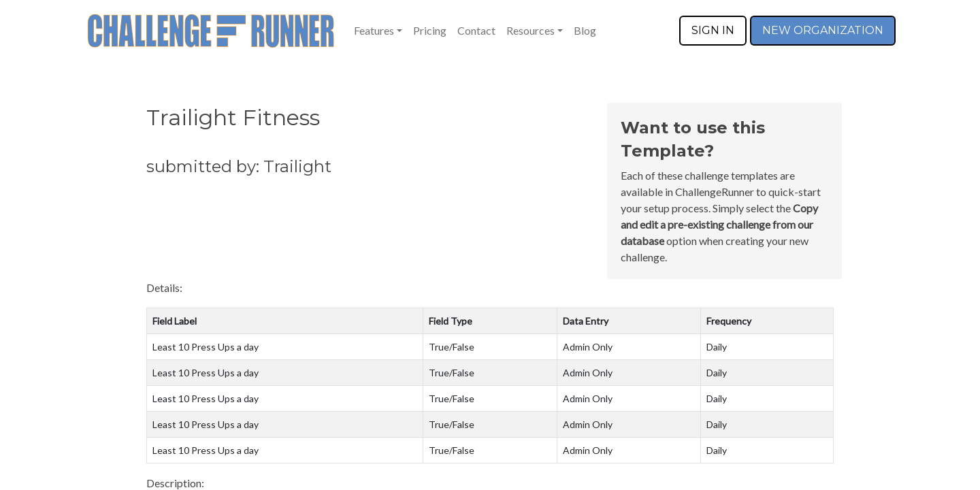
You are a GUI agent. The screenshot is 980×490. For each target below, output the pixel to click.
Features (374, 30)
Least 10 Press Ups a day (206, 347)
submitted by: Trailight (239, 166)
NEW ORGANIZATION (823, 30)
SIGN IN (713, 30)
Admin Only (588, 347)
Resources (530, 30)
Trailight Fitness (233, 117)
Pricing (430, 30)
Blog (585, 30)
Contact (476, 30)
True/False (452, 347)
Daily (717, 347)
